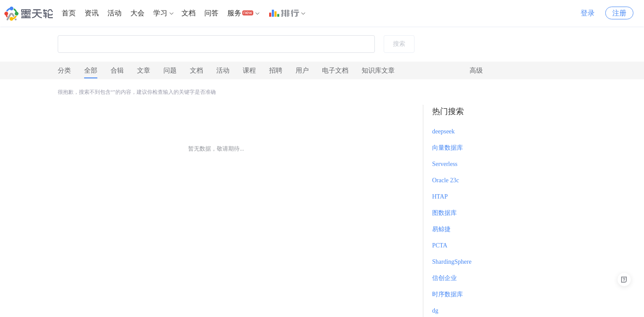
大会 (137, 13)
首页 (69, 13)
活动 (115, 13)
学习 (160, 13)
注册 (619, 13)
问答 (211, 13)
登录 (588, 13)
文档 (189, 13)
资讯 (92, 13)
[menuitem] (69, 13)
